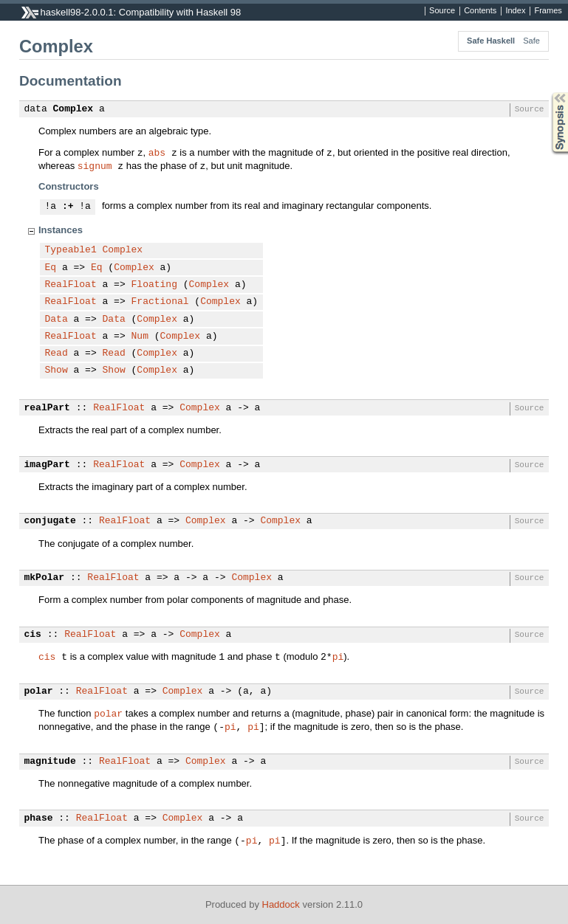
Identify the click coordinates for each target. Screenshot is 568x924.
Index (515, 11)
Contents (480, 11)
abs (157, 152)
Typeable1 (71, 250)
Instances (61, 230)
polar (39, 692)
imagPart (47, 465)
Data (57, 320)
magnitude (50, 762)
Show (57, 370)
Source (442, 11)
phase (39, 818)
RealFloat (71, 285)
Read (57, 354)
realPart (47, 408)
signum (95, 165)
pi (338, 656)
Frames (548, 11)
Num (140, 337)
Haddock (281, 904)
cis (33, 635)
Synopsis (548, 93)
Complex (73, 109)
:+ (68, 207)
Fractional (160, 302)
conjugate (50, 521)
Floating (154, 285)
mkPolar (45, 578)
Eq (51, 268)
